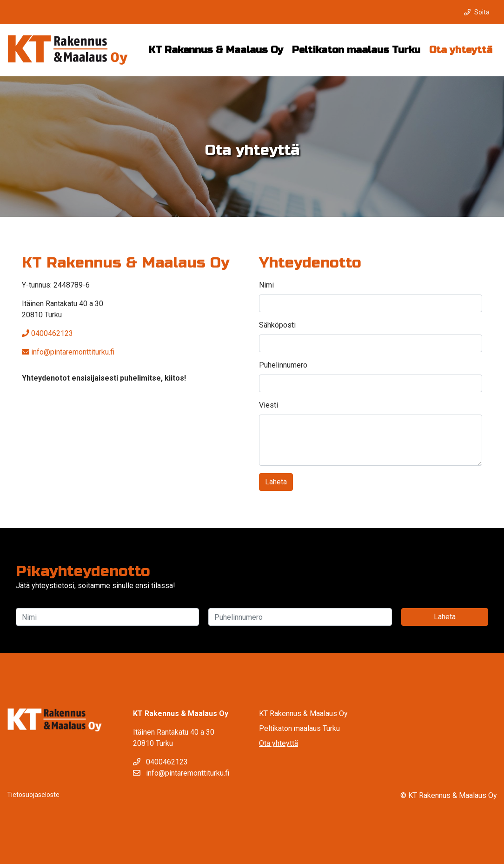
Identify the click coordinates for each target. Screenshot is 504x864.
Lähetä (276, 482)
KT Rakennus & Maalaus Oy (216, 50)
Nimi (266, 285)
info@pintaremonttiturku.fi (68, 352)
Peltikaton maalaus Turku (356, 50)
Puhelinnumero (283, 365)
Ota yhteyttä (461, 50)
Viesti (269, 405)
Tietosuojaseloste (33, 795)
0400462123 (47, 333)
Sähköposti (277, 325)
